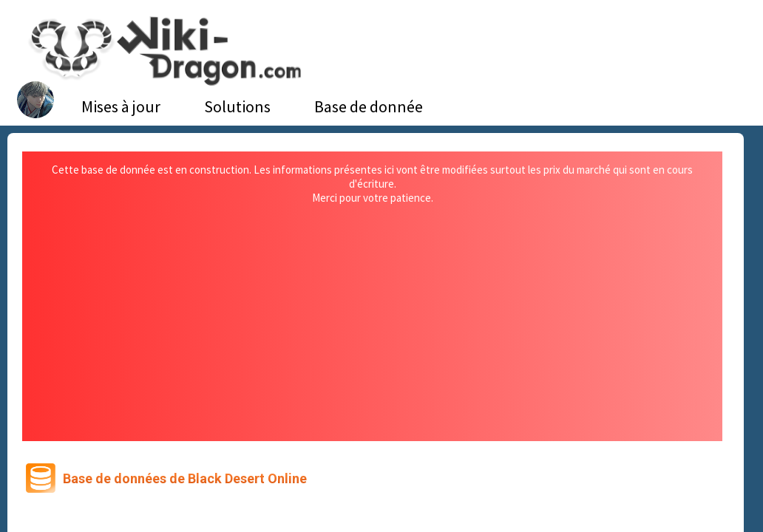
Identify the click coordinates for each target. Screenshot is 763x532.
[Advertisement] (373, 316)
